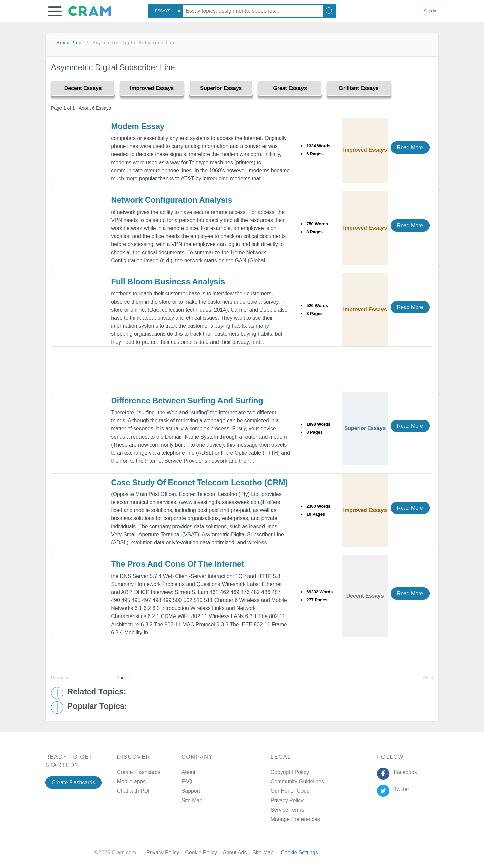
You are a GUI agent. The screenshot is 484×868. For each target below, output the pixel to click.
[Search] (330, 11)
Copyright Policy (290, 772)
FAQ (187, 782)
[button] (55, 11)
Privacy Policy (287, 800)
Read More (410, 148)
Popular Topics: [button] (97, 706)
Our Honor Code (290, 791)
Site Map (192, 800)
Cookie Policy (204, 852)
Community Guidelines (297, 782)
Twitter (400, 789)
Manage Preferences (295, 819)
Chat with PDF (134, 791)
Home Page (70, 43)
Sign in (430, 11)
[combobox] (165, 11)
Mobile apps (131, 782)
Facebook (404, 772)
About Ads (237, 852)
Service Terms (287, 810)
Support (191, 791)
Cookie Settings (299, 852)
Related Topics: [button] (97, 692)
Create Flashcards (73, 783)
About (188, 772)
